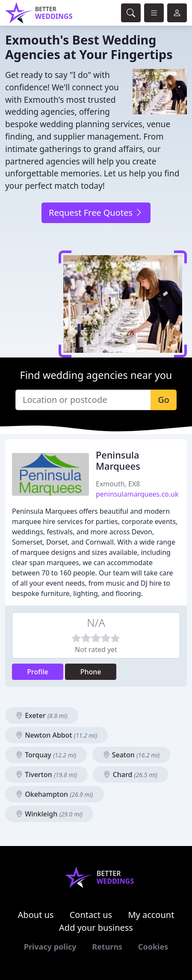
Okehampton (55, 794)
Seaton (131, 755)
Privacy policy (50, 947)
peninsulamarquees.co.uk (137, 494)
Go (164, 400)
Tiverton (46, 774)
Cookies (153, 947)
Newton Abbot (56, 735)
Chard (130, 774)
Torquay (46, 755)
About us (36, 915)
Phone (91, 672)
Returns (107, 947)
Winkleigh (49, 814)
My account (151, 915)
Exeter (42, 715)
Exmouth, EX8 (118, 484)
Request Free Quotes (96, 213)
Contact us (91, 915)
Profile (38, 672)
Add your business (96, 928)
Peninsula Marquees (118, 460)
